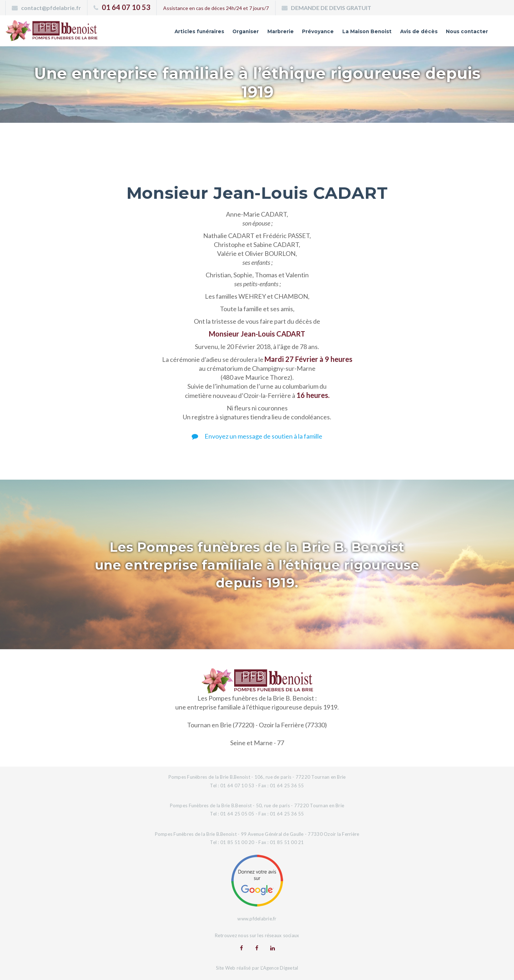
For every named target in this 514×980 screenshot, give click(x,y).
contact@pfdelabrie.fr (51, 8)
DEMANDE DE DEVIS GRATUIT (331, 8)
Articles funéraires (148, 33)
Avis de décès (405, 33)
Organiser (203, 33)
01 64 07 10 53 (126, 7)
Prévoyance (286, 33)
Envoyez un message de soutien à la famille (257, 436)
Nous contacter (462, 33)
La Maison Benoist (344, 33)
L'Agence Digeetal (279, 967)
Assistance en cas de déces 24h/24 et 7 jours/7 (216, 8)
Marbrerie (243, 33)
